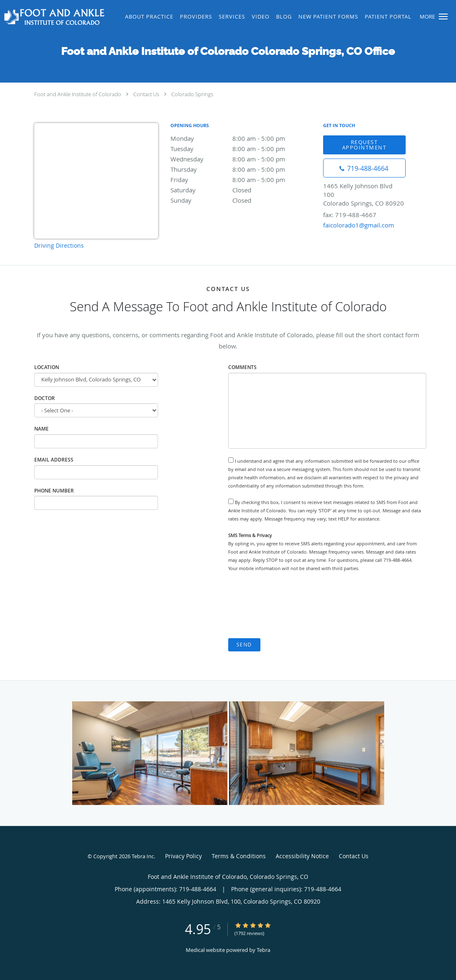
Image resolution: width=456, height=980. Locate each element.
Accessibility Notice (302, 856)
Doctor (45, 398)
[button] (443, 17)
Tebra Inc (143, 856)
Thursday (243, 169)
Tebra (263, 950)
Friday (243, 180)
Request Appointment (364, 145)
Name (41, 429)
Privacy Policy (183, 856)
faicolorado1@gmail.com (359, 225)
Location (47, 367)
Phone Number (54, 491)
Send (244, 645)
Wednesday (243, 159)
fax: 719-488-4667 (350, 215)
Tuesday (243, 149)
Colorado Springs (192, 94)
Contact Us (146, 94)
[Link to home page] (53, 17)
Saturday (243, 190)
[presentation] (291, 605)
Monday (243, 138)
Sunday (243, 200)
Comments (242, 367)
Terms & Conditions (239, 856)
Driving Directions (59, 245)
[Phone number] (364, 168)
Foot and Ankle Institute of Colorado (78, 94)
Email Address (54, 460)
